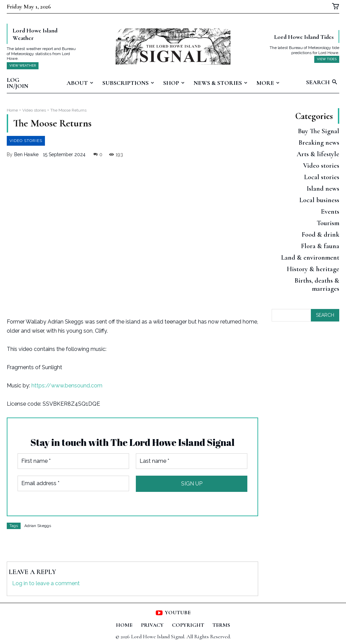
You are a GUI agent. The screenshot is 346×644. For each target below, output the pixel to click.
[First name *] (73, 461)
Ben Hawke (26, 154)
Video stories (34, 110)
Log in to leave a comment (46, 583)
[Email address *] (73, 483)
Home (12, 110)
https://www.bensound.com (67, 386)
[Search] (325, 317)
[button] (323, 82)
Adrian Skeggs (38, 526)
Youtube (178, 613)
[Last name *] (192, 461)
